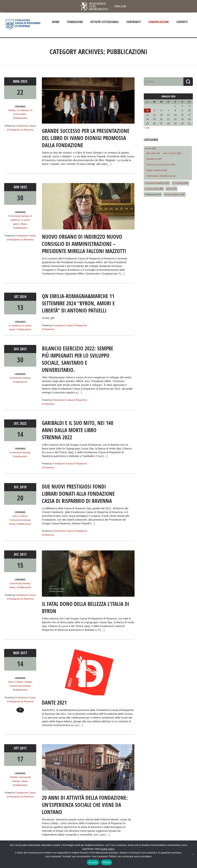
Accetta (93, 862)
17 (20, 757)
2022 (23, 422)
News (13, 223)
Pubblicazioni (20, 118)
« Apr (146, 128)
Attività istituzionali (105, 22)
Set (17, 296)
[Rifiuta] (192, 854)
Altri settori (151, 153)
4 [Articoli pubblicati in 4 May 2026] (147, 110)
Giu (17, 348)
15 (20, 563)
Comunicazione (159, 22)
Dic (17, 422)
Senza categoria (172, 193)
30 (20, 197)
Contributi (134, 22)
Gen (17, 187)
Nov (17, 651)
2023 (23, 348)
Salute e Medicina (155, 169)
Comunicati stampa (19, 216)
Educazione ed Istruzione (158, 164)
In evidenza (23, 110)
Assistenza (151, 158)
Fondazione (75, 22)
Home (56, 22)
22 (20, 92)
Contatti (182, 22)
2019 (23, 486)
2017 (23, 553)
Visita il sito (120, 6)
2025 (24, 81)
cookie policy (107, 849)
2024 (23, 296)
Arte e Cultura (20, 515)
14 (20, 433)
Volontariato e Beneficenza (159, 175)
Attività (12, 110)
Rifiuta (107, 862)
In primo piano (25, 219)
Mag (17, 81)
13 (20, 307)
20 (20, 496)
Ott (17, 746)
